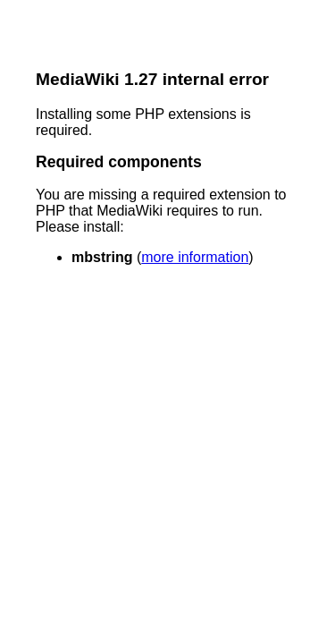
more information (195, 257)
